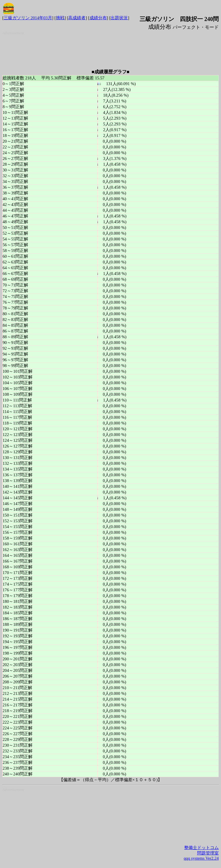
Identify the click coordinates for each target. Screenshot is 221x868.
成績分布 (98, 18)
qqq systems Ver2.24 (201, 858)
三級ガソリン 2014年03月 (28, 18)
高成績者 (77, 18)
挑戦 (60, 18)
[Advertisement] (112, 50)
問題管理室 (208, 853)
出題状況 (119, 18)
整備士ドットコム (201, 848)
